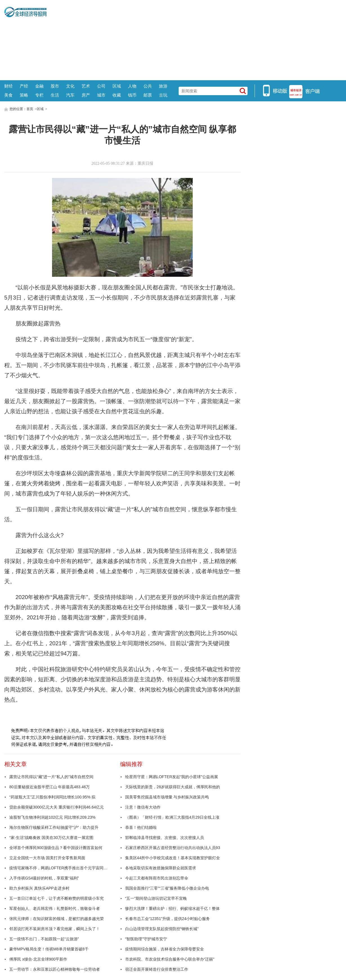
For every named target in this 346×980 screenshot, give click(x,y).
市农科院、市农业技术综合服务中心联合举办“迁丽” (170, 959)
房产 (86, 95)
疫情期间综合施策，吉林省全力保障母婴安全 (165, 949)
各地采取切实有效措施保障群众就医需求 (161, 868)
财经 (8, 86)
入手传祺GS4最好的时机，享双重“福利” (44, 878)
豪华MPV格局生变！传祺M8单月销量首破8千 (49, 949)
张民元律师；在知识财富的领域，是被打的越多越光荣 (57, 919)
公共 (148, 86)
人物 (132, 86)
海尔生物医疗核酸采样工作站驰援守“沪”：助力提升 (54, 827)
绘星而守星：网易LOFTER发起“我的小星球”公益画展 (172, 777)
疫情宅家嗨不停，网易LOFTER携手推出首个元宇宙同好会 (60, 868)
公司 (101, 86)
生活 (55, 95)
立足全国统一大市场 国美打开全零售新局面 (47, 858)
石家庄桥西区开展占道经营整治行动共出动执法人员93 (173, 848)
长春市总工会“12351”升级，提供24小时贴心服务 (168, 919)
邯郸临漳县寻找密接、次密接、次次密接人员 (165, 838)
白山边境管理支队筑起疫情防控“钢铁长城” (162, 929)
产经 (24, 86)
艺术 (86, 86)
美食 (8, 95)
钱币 (132, 95)
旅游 (163, 86)
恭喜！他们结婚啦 (141, 827)
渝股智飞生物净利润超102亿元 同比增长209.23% (52, 817)
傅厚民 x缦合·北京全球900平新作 (38, 959)
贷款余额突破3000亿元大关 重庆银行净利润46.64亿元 (57, 807)
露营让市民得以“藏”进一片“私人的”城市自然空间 (51, 777)
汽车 (70, 95)
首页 (30, 109)
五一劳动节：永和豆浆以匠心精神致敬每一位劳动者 (55, 969)
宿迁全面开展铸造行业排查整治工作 (157, 969)
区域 (117, 86)
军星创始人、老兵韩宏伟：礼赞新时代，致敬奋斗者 (55, 908)
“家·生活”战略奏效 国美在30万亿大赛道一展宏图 (51, 838)
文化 (70, 86)
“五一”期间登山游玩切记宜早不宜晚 (156, 898)
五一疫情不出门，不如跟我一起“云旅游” (44, 939)
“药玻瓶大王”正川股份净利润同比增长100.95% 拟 (52, 797)
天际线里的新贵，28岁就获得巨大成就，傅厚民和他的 (173, 787)
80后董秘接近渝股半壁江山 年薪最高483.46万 (50, 787)
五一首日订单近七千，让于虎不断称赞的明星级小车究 (57, 898)
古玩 (163, 95)
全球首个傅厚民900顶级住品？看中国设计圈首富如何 (56, 848)
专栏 (39, 95)
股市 (55, 86)
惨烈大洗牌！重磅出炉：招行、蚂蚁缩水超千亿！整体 (172, 908)
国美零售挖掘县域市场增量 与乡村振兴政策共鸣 (167, 797)
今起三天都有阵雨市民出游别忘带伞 (157, 878)
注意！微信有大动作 (143, 807)
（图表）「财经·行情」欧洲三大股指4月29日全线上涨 (172, 817)
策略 (24, 95)
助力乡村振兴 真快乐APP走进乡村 (39, 888)
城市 (101, 95)
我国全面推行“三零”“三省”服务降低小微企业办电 (167, 888)
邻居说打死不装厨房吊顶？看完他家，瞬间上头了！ (55, 929)
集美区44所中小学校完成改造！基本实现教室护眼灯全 (173, 858)
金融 (39, 86)
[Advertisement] (194, 39)
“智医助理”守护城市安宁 (146, 939)
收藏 (117, 95)
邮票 (148, 95)
